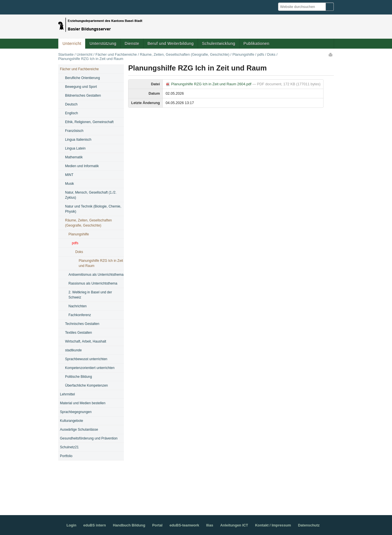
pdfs (261, 54)
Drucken (331, 55)
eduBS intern (95, 525)
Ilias (210, 525)
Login (71, 525)
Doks (271, 54)
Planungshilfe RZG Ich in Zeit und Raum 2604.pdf (209, 84)
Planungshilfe (243, 54)
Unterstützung (103, 43)
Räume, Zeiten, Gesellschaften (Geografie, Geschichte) (184, 54)
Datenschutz (309, 525)
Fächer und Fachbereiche (116, 54)
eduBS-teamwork (184, 525)
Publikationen (256, 43)
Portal (157, 525)
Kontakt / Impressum (273, 525)
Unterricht (72, 43)
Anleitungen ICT (234, 525)
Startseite (66, 54)
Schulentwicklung (219, 43)
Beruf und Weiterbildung (171, 43)
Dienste (132, 43)
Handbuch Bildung (129, 525)
